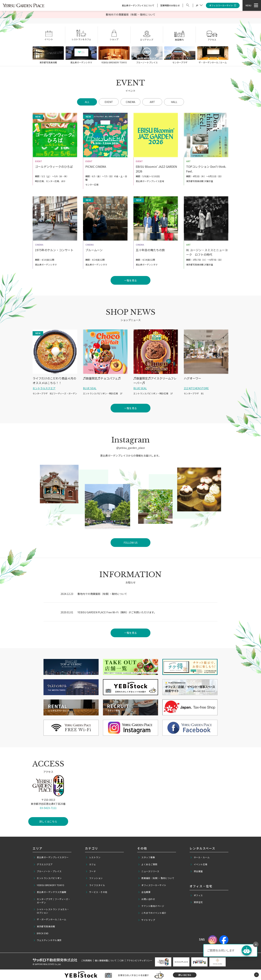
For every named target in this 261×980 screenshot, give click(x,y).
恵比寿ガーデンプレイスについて (138, 5)
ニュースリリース (149, 871)
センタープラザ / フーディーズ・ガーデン (52, 901)
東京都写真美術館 (44, 926)
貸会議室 (196, 871)
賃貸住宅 (196, 902)
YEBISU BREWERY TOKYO (49, 885)
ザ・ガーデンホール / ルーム (50, 919)
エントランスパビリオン (48, 878)
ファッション (94, 878)
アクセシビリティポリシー (139, 960)
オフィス (196, 895)
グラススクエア (43, 864)
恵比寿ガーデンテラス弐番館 (50, 892)
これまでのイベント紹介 (152, 913)
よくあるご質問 (148, 864)
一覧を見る (130, 633)
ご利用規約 (86, 960)
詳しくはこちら (48, 827)
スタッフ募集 (147, 857)
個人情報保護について (106, 960)
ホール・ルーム (200, 857)
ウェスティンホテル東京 (47, 940)
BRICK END (41, 933)
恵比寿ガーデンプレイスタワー (51, 857)
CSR (122, 960)
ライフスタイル (95, 885)
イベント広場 (199, 864)
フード (91, 871)
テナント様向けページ (151, 906)
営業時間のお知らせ (170, 5)
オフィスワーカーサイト (223, 6)
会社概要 (144, 892)
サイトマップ (147, 920)
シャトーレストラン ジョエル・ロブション (51, 911)
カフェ (91, 864)
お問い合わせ (147, 899)
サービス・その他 (96, 892)
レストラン (93, 857)
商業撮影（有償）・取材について (156, 878)
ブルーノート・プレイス (47, 871)
